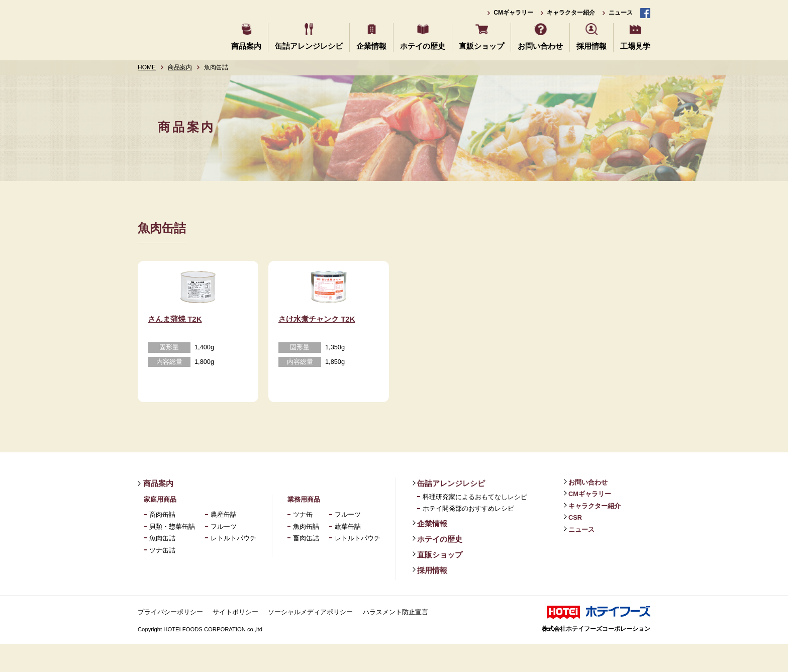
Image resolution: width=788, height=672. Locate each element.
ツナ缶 (303, 543)
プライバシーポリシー (170, 640)
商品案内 (246, 46)
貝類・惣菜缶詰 (172, 555)
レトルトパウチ (233, 566)
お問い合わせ (540, 46)
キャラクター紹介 (571, 13)
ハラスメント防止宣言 (396, 640)
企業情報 (371, 46)
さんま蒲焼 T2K (175, 347)
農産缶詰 (224, 543)
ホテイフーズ (174, 29)
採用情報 (592, 46)
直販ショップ (481, 46)
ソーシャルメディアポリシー (310, 640)
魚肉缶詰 (162, 566)
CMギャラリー (513, 13)
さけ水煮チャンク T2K (317, 347)
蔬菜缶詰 (348, 555)
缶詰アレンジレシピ (309, 46)
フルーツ (224, 555)
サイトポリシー (235, 640)
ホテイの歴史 (423, 46)
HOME (147, 67)
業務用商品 (304, 527)
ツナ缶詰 (162, 578)
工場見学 (635, 46)
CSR (575, 546)
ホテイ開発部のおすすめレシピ (468, 537)
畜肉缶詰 (162, 543)
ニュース (621, 13)
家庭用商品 (160, 527)
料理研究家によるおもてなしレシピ (475, 525)
